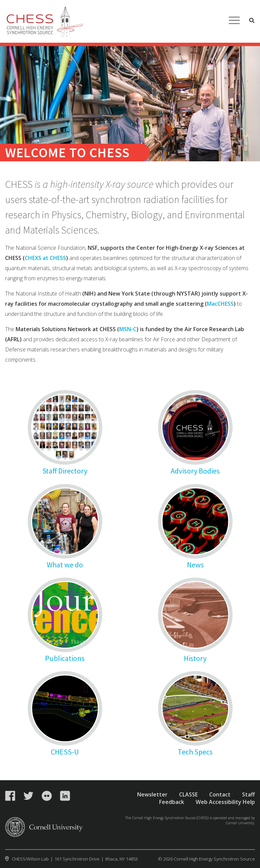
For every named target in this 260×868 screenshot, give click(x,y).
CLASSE (188, 794)
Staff (248, 794)
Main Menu (234, 20)
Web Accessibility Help (225, 802)
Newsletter (152, 794)
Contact (220, 794)
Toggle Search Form (252, 20)
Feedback (172, 802)
